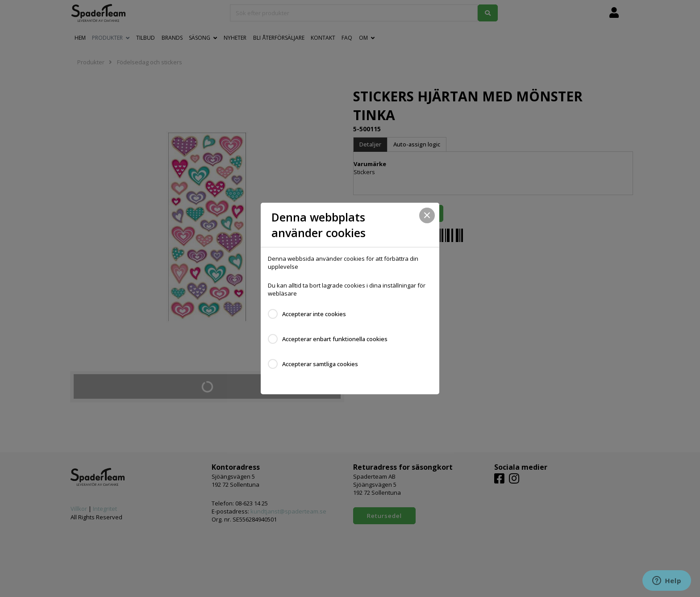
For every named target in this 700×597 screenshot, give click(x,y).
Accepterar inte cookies (314, 314)
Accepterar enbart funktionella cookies (335, 339)
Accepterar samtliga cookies (320, 364)
